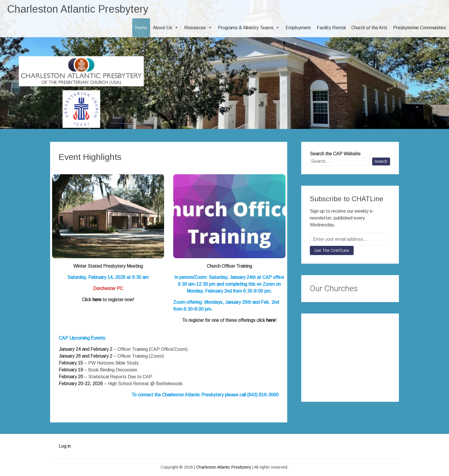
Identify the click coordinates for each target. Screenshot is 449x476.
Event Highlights (90, 157)
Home (141, 28)
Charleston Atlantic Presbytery (78, 9)
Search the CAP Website (335, 154)
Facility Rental (331, 28)
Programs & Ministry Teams (249, 28)
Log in (65, 446)
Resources (198, 28)
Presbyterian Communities (420, 28)
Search (381, 161)
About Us (166, 28)
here (97, 300)
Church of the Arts (369, 28)
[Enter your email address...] (350, 239)
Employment (298, 28)
